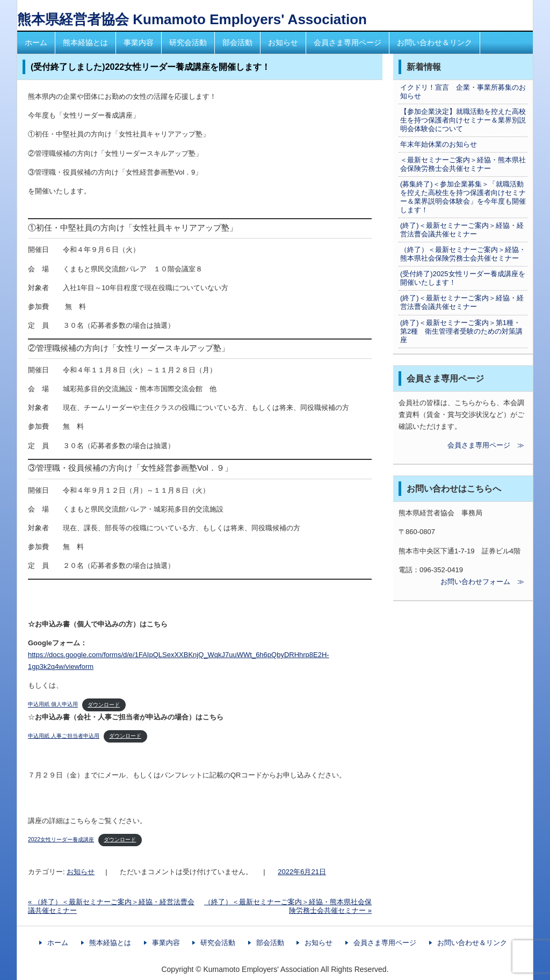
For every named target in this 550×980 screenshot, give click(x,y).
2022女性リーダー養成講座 (61, 840)
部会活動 (237, 42)
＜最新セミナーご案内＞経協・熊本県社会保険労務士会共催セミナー (463, 164)
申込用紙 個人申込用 (53, 705)
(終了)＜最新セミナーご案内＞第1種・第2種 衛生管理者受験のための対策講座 (461, 331)
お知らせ (283, 42)
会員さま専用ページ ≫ (461, 445)
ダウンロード (104, 705)
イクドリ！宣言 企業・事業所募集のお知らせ (463, 92)
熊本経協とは (85, 42)
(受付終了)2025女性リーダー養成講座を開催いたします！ (463, 278)
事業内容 (139, 42)
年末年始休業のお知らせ (439, 144)
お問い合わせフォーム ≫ (461, 582)
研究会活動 (188, 42)
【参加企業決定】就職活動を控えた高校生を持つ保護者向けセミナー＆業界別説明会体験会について (463, 120)
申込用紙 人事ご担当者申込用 (64, 736)
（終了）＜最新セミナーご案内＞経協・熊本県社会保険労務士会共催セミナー (463, 254)
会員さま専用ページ (348, 42)
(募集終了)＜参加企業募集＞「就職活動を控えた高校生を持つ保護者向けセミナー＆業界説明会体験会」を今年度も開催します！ (463, 197)
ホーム (36, 42)
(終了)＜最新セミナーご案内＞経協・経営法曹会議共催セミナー (462, 230)
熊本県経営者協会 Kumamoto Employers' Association (192, 19)
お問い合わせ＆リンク (435, 42)
